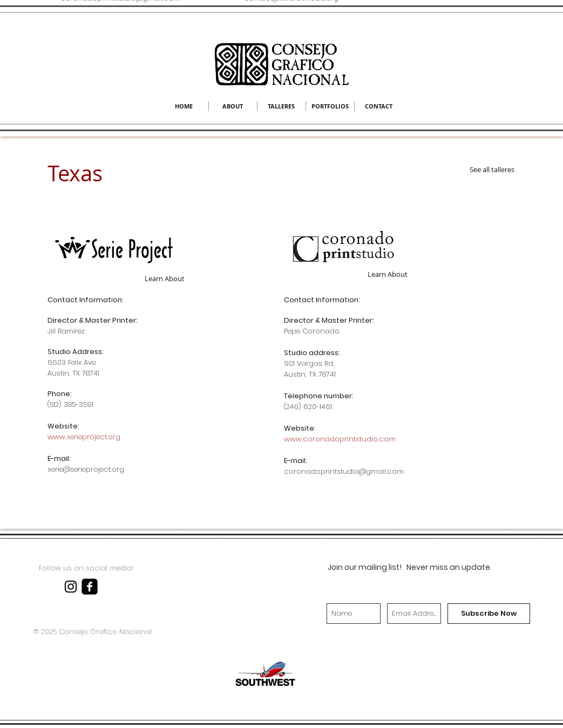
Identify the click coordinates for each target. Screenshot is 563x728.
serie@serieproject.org (86, 469)
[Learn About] (165, 278)
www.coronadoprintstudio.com (340, 439)
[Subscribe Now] (489, 614)
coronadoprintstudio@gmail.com (344, 471)
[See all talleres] (492, 169)
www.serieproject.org (84, 437)
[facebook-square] (90, 587)
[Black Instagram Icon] (71, 587)
